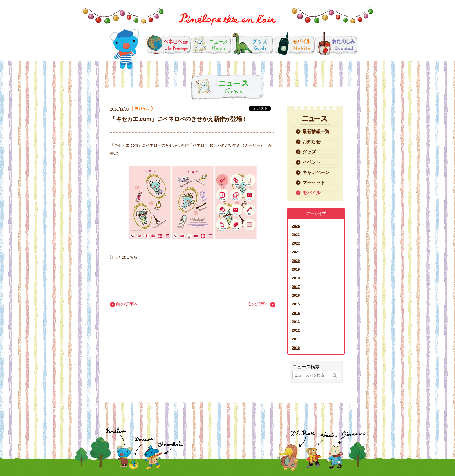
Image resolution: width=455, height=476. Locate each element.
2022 (296, 243)
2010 (296, 348)
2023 (296, 235)
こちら (132, 257)
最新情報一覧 (316, 132)
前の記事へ (127, 304)
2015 (296, 304)
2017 (296, 287)
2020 (296, 261)
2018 (296, 278)
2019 (296, 269)
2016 (296, 295)
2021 (296, 252)
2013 (296, 322)
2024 (296, 226)
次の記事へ (259, 304)
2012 (296, 330)
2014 (296, 313)
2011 (296, 339)
